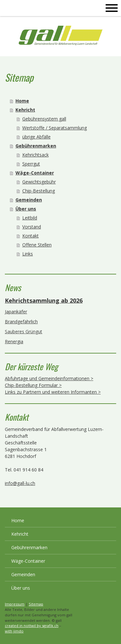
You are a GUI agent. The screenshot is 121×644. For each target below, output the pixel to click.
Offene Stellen (37, 245)
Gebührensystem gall (44, 119)
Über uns (26, 209)
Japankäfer (16, 312)
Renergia (14, 341)
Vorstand (32, 227)
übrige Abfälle (36, 137)
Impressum (15, 604)
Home (22, 101)
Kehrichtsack (35, 155)
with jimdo (14, 631)
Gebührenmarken (36, 146)
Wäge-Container (35, 173)
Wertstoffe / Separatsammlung (55, 128)
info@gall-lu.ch (20, 483)
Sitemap (36, 604)
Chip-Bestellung (39, 191)
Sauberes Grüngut (24, 331)
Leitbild (30, 218)
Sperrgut (31, 164)
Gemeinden (29, 200)
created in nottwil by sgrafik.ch (32, 626)
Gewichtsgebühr (39, 182)
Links (28, 254)
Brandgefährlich (21, 322)
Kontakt (30, 236)
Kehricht (25, 110)
